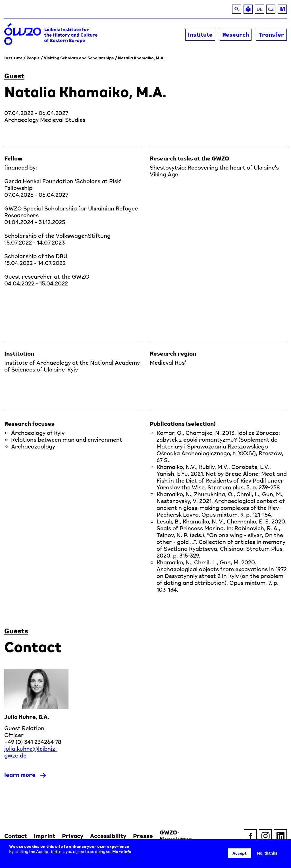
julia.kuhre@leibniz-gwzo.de (31, 752)
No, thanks (267, 853)
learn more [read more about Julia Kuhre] (20, 775)
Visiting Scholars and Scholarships (79, 58)
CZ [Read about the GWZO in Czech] (272, 10)
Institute (13, 58)
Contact (15, 836)
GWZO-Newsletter (176, 836)
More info (122, 851)
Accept (240, 853)
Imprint (44, 836)
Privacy (73, 836)
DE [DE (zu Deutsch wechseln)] (260, 9)
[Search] (237, 9)
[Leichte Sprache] (248, 9)
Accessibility (108, 836)
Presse (143, 836)
